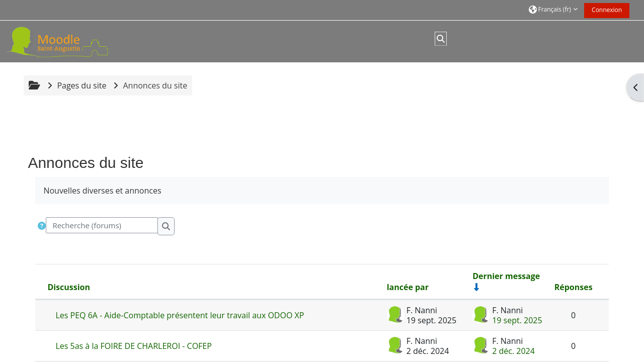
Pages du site (82, 85)
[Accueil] (69, 41)
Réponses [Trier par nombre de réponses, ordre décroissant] (574, 287)
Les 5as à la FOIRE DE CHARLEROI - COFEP (133, 346)
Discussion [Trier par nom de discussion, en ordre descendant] (69, 287)
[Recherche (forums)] (102, 225)
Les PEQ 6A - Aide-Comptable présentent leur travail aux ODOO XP (180, 315)
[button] (553, 10)
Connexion (607, 10)
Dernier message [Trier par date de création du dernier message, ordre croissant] (506, 276)
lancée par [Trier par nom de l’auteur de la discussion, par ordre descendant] (408, 287)
